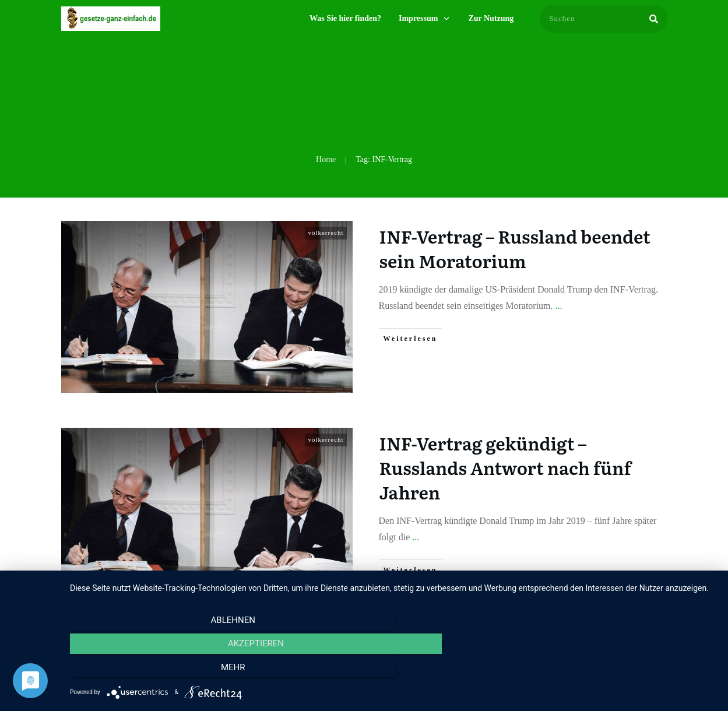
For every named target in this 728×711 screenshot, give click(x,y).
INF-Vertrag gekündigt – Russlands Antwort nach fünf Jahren (505, 467)
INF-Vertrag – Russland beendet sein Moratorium (515, 248)
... (559, 306)
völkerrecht (326, 233)
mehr (620, 671)
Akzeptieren (393, 671)
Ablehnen (167, 671)
